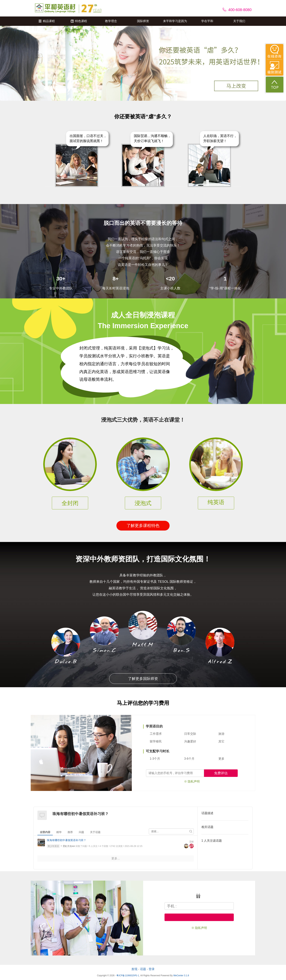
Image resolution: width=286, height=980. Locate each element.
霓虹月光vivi (69, 846)
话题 (143, 969)
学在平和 (207, 21)
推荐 (70, 832)
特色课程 (79, 21)
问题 (81, 832)
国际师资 (143, 21)
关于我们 (239, 21)
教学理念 (111, 21)
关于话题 (95, 832)
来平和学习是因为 (175, 21)
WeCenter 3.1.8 (181, 976)
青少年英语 (53, 846)
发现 (134, 969)
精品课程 (47, 21)
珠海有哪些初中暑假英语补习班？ (66, 840)
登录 (152, 969)
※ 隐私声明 (192, 781)
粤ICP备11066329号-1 (128, 976)
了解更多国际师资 (143, 679)
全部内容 (45, 832)
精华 (59, 832)
